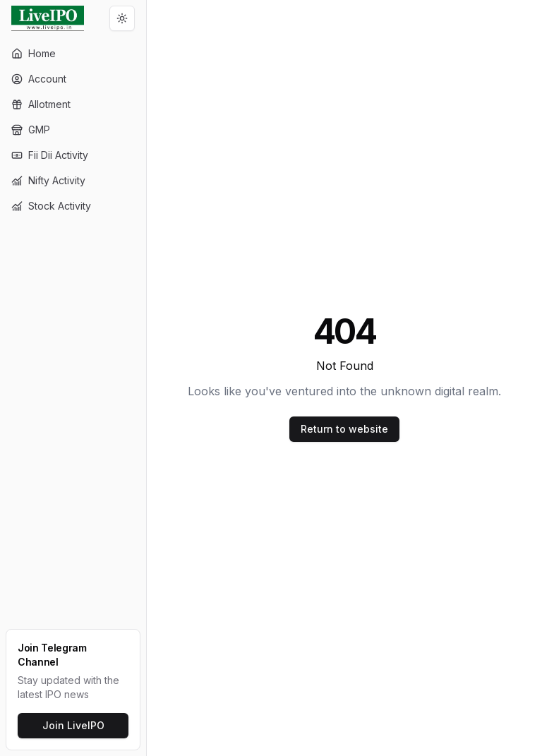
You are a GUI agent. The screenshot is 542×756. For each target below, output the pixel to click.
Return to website (344, 429)
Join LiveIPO (73, 725)
